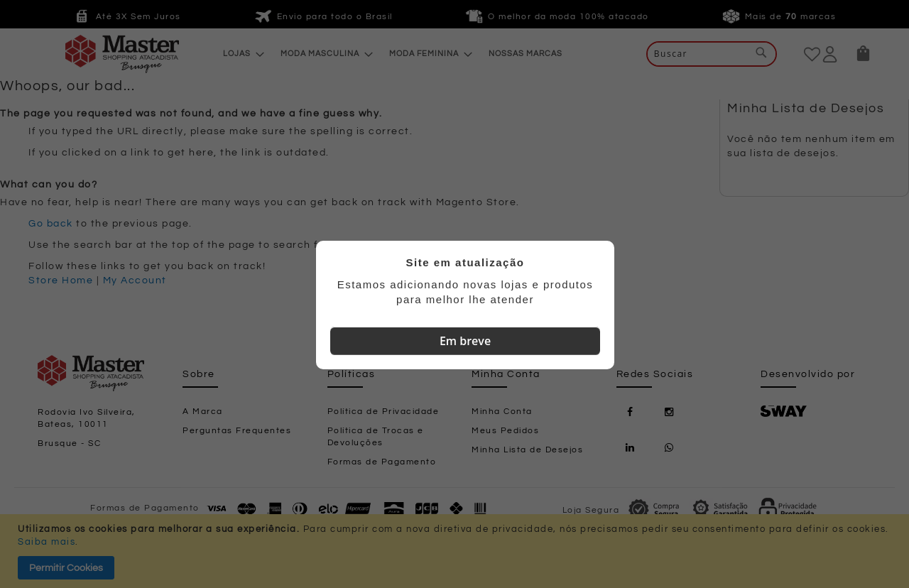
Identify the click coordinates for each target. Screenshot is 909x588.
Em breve (465, 341)
